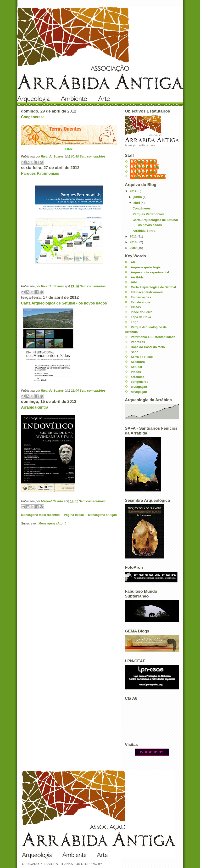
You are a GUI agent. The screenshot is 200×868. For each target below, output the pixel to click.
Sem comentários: (93, 156)
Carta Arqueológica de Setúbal (153, 287)
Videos (136, 372)
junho (138, 197)
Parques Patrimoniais (40, 173)
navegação (139, 392)
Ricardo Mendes (147, 167)
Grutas (136, 307)
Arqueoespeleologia (146, 267)
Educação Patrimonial (147, 292)
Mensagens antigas (102, 515)
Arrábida (137, 277)
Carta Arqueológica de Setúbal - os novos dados (64, 303)
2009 (134, 248)
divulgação (139, 387)
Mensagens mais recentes (40, 515)
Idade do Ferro (142, 312)
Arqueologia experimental (150, 272)
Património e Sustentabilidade (153, 337)
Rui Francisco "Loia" (150, 177)
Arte (134, 282)
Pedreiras (138, 342)
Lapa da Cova (141, 317)
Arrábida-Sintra (35, 407)
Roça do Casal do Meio (148, 347)
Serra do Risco (142, 357)
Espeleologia (140, 302)
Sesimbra (138, 362)
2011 (134, 236)
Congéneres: (32, 117)
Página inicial (74, 515)
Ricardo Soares (146, 172)
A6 (133, 262)
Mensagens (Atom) (52, 523)
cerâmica (138, 377)
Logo (135, 322)
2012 (134, 191)
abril (137, 203)
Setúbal (136, 367)
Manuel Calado (146, 162)
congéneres (140, 382)
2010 (134, 242)
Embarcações (141, 297)
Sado (135, 352)
